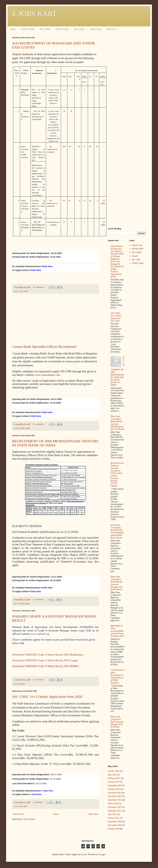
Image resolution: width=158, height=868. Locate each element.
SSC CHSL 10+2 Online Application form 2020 (47, 697)
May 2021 (112, 814)
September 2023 (115, 785)
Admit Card (95, 29)
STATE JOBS (28, 29)
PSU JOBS (45, 29)
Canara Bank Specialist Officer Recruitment (44, 347)
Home (13, 29)
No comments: (39, 287)
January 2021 (114, 818)
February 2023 (114, 789)
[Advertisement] (55, 319)
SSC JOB (23, 806)
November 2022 (115, 796)
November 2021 (115, 807)
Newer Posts (18, 814)
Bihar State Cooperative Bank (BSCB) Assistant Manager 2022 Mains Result (117, 583)
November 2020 (115, 825)
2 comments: (38, 802)
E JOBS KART (34, 14)
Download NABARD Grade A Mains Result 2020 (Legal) (45, 660)
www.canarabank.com (47, 375)
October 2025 (114, 771)
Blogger (102, 854)
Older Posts (93, 814)
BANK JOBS (62, 29)
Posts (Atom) (29, 819)
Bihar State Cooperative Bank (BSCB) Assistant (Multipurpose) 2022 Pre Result (117, 423)
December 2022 (115, 793)
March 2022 (113, 804)
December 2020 (115, 822)
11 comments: (38, 599)
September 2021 (115, 811)
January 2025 (114, 782)
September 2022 (115, 800)
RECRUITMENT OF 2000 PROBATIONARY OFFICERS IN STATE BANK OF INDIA (55, 443)
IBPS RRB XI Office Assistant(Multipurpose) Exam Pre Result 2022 (117, 631)
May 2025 (112, 775)
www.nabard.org (40, 634)
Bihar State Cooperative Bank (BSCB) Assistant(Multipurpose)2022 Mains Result (117, 531)
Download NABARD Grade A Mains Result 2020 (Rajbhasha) (48, 655)
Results (22, 684)
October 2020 (114, 829)
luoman (84, 854)
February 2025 (114, 778)
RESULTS (112, 29)
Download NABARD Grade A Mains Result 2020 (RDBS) (46, 666)
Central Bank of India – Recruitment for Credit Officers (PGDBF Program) (117, 676)
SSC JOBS (79, 29)
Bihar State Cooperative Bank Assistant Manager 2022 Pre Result (117, 722)
